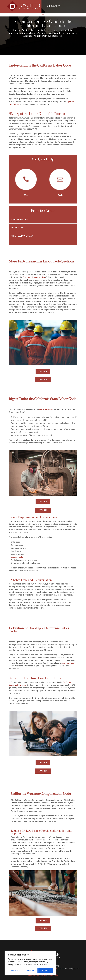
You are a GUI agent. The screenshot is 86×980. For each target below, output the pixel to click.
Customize (15, 970)
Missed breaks (17, 557)
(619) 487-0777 (54, 6)
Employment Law (20, 219)
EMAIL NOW (43, 380)
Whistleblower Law (22, 236)
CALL (26, 195)
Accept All (46, 970)
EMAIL (60, 195)
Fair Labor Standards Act (34, 277)
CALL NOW (43, 371)
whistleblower (68, 663)
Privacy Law (18, 228)
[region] (30, 963)
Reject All (31, 970)
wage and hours (46, 409)
